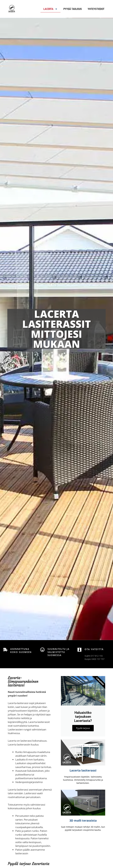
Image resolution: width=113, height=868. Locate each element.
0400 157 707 (98, 659)
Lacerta (50, 9)
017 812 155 (97, 656)
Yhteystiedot (96, 9)
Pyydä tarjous (73, 9)
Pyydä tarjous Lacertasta (29, 864)
